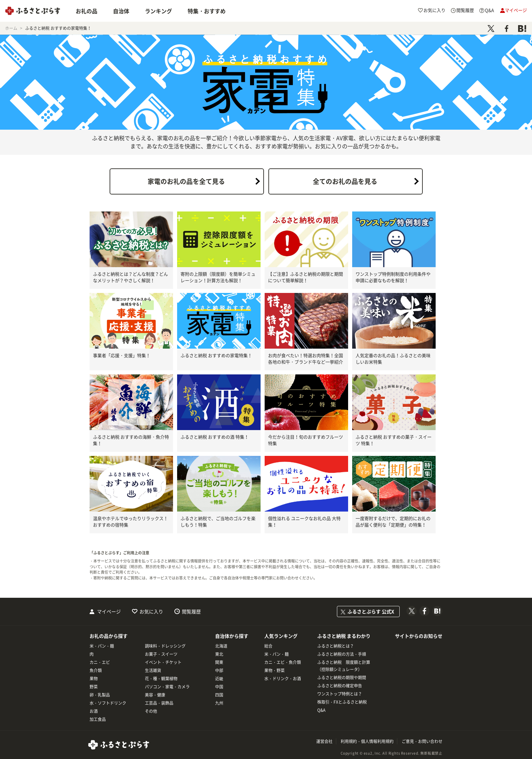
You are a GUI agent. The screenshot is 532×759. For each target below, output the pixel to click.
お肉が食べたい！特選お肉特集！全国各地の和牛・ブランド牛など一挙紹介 (306, 359)
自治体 (121, 11)
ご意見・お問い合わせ (422, 741)
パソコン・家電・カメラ (167, 687)
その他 (151, 711)
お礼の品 (87, 11)
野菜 (94, 687)
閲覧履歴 (191, 611)
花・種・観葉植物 (161, 679)
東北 (219, 654)
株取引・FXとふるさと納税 (342, 702)
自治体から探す (232, 636)
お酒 (94, 711)
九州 (219, 703)
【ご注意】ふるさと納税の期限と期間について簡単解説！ (306, 277)
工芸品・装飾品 (159, 703)
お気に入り (151, 611)
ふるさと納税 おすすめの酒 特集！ (215, 437)
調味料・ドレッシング (165, 646)
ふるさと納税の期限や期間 (342, 678)
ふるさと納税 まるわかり (344, 636)
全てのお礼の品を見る (345, 181)
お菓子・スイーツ (161, 654)
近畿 (219, 679)
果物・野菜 (274, 670)
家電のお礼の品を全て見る (186, 181)
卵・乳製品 (100, 695)
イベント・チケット (163, 662)
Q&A (321, 710)
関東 (219, 662)
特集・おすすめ (207, 11)
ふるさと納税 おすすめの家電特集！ (216, 355)
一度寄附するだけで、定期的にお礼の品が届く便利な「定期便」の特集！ (393, 522)
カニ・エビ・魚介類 (283, 662)
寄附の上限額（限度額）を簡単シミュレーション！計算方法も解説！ (218, 277)
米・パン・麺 (102, 646)
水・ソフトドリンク (108, 703)
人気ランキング (281, 636)
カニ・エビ (100, 662)
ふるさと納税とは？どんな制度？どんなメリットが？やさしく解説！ (130, 277)
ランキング (158, 11)
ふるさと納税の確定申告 (340, 686)
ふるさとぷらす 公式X (371, 611)
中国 (219, 687)
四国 (219, 695)
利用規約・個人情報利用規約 (367, 741)
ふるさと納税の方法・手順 (342, 654)
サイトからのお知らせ (419, 636)
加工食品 (98, 719)
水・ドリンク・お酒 (283, 679)
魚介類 (96, 670)
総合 (268, 646)
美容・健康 (155, 695)
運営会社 (324, 741)
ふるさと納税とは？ (336, 646)
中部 (219, 670)
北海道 (221, 646)
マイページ (109, 611)
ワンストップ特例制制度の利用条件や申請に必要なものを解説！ (393, 277)
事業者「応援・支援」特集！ (122, 355)
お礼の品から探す (109, 636)
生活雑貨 (153, 670)
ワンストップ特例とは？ (340, 694)
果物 (94, 679)
